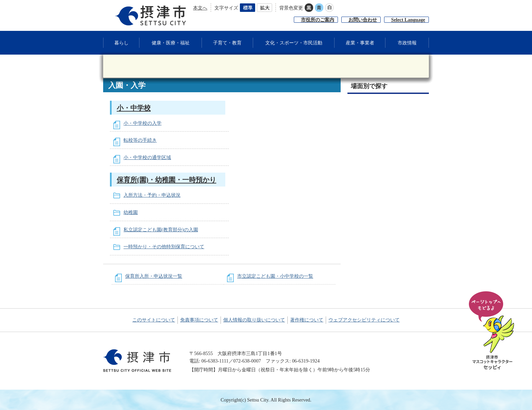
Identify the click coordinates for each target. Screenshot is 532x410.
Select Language (408, 20)
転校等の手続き (140, 140)
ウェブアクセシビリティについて (364, 320)
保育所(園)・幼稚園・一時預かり (166, 180)
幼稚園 (131, 212)
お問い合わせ (363, 20)
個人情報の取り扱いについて (254, 320)
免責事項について (199, 320)
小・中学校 (134, 108)
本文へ (200, 8)
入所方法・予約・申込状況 (152, 195)
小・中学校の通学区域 (147, 157)
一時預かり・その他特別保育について (164, 247)
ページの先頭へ (493, 331)
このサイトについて (154, 320)
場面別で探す (369, 86)
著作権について (307, 320)
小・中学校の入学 (142, 123)
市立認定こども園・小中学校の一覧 (275, 276)
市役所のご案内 (318, 20)
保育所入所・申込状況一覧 (154, 276)
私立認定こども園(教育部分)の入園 (161, 230)
